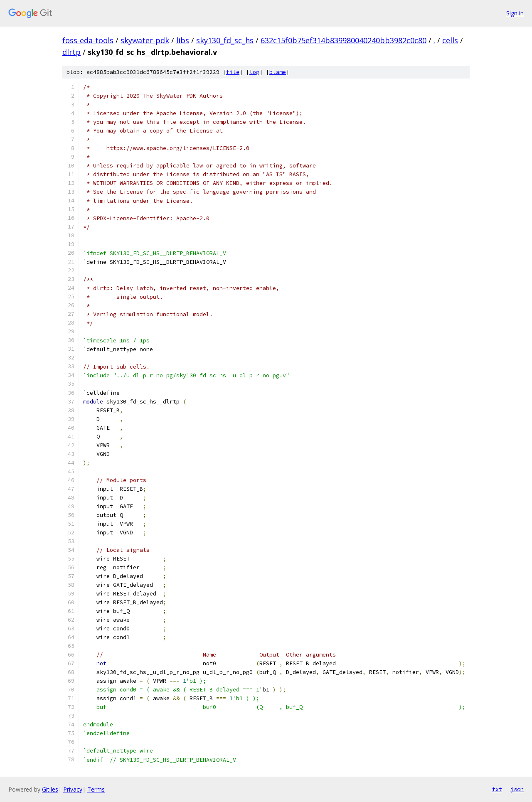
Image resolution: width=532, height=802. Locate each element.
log (254, 72)
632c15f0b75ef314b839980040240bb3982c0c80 (344, 40)
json (517, 789)
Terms (96, 789)
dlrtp (71, 52)
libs (183, 40)
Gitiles (50, 789)
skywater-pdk (145, 40)
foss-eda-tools (88, 40)
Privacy (73, 789)
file (233, 72)
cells (450, 40)
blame (278, 72)
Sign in (515, 13)
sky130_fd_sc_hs (225, 40)
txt (497, 789)
